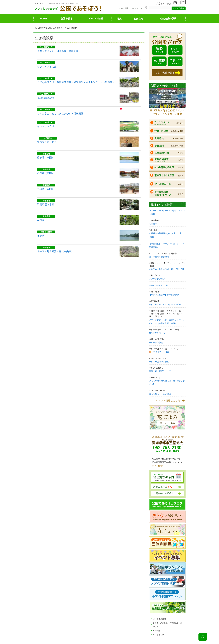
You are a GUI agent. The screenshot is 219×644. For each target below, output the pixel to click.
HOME (43, 19)
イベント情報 (96, 19)
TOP (203, 638)
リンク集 (157, 631)
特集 (119, 19)
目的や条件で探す (165, 73)
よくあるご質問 (159, 619)
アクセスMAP (158, 466)
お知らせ (139, 19)
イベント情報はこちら (168, 401)
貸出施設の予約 (168, 19)
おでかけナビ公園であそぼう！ (50, 28)
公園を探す (67, 19)
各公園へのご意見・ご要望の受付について (168, 625)
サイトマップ (137, 8)
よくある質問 (123, 8)
